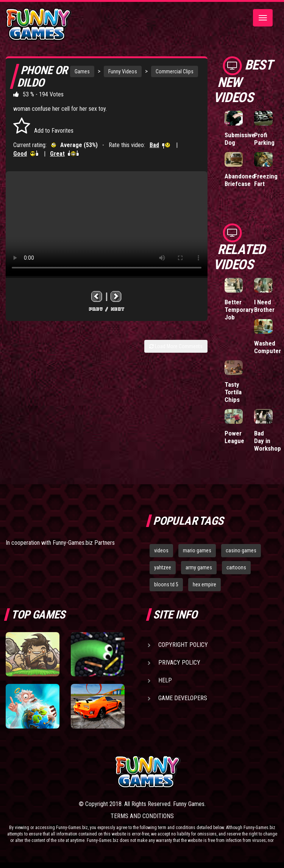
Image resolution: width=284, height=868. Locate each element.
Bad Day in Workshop (268, 441)
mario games (197, 550)
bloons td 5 (166, 584)
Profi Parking (264, 139)
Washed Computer (268, 347)
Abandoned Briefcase (240, 180)
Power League (234, 437)
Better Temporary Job (239, 310)
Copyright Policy (183, 645)
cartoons (236, 567)
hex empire (204, 584)
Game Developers (183, 698)
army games (199, 567)
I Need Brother (264, 306)
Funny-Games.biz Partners (84, 543)
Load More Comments (176, 346)
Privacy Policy (179, 663)
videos (161, 550)
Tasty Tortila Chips (233, 392)
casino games (241, 550)
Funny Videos (123, 71)
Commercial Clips (175, 71)
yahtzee (163, 567)
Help (165, 680)
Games (82, 71)
